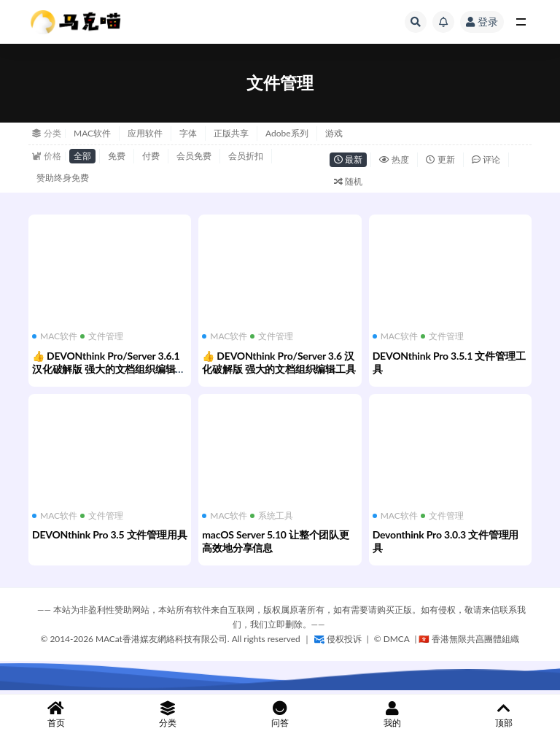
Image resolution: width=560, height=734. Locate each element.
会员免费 (194, 156)
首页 (56, 715)
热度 (394, 159)
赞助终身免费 (63, 178)
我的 (392, 715)
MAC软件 (92, 133)
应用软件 (145, 133)
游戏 (334, 133)
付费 (151, 156)
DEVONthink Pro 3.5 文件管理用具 (109, 534)
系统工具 (272, 516)
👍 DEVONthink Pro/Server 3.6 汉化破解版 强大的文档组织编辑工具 (279, 362)
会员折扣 (246, 156)
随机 (348, 181)
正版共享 (231, 133)
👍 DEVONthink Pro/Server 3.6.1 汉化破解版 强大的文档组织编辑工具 (109, 369)
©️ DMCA (393, 639)
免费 (117, 156)
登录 (482, 22)
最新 (348, 159)
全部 (82, 156)
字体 (188, 133)
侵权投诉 (338, 639)
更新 (440, 159)
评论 (486, 159)
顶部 (504, 715)
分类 (168, 715)
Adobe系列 (287, 133)
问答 (280, 715)
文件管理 (102, 336)
